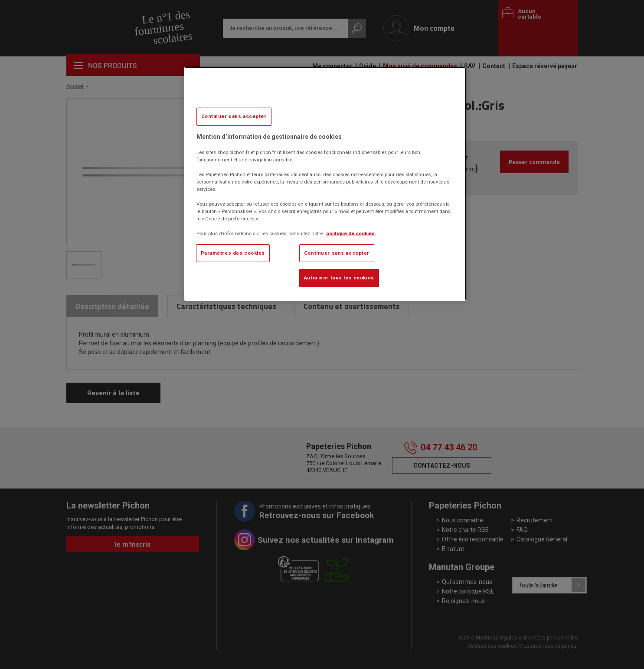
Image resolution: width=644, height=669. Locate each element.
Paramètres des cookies (233, 253)
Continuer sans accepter (234, 116)
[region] (325, 184)
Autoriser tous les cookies (339, 278)
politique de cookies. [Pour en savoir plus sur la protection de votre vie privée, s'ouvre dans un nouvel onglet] (351, 233)
